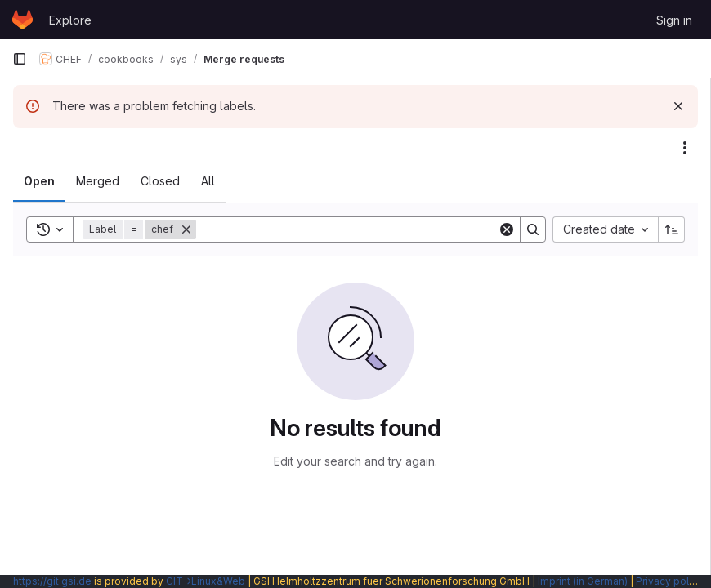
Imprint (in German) (583, 581)
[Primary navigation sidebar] (20, 59)
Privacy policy (669, 581)
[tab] (39, 181)
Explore (70, 20)
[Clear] (507, 229)
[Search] (347, 229)
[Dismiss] (678, 106)
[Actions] (685, 148)
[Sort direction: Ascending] (672, 229)
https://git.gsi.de (52, 581)
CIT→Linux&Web (206, 581)
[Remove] (186, 229)
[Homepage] (22, 20)
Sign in (674, 20)
